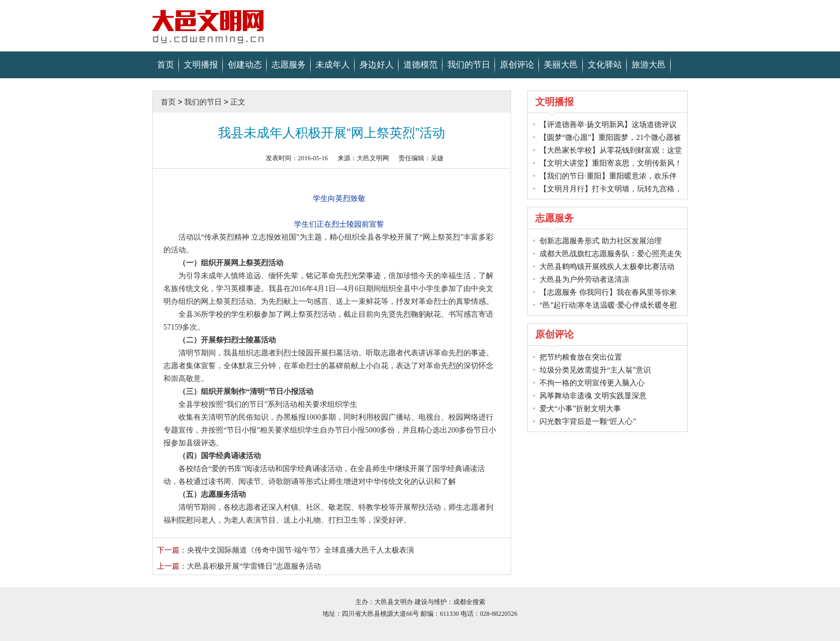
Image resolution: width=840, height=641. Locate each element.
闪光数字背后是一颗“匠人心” (588, 422)
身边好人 (377, 65)
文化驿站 (605, 65)
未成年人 (333, 65)
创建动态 (245, 65)
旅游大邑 (649, 65)
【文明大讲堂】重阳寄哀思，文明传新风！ (611, 163)
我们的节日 (469, 65)
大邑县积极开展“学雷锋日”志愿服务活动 (239, 566)
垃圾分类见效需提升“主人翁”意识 (595, 370)
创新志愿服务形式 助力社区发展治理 (601, 241)
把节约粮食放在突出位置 (581, 357)
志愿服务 (289, 65)
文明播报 (201, 65)
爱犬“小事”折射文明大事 (580, 409)
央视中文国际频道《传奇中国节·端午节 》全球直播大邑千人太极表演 (286, 550)
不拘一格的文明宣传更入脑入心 (592, 383)
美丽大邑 (561, 65)
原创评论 (517, 65)
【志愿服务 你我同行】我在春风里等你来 (608, 292)
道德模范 (421, 65)
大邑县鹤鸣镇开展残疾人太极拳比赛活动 (607, 267)
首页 (166, 65)
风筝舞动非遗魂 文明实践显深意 (593, 396)
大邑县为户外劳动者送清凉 (584, 279)
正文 (238, 102)
